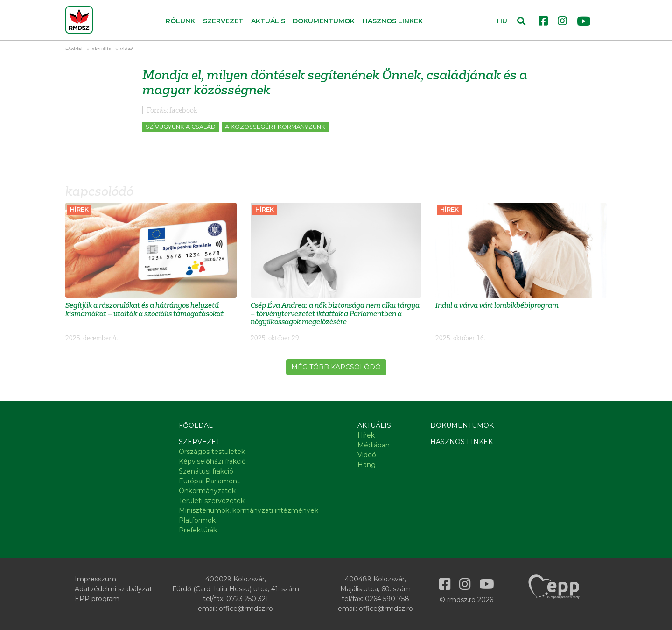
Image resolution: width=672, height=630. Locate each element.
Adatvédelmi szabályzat (113, 589)
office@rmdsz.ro (246, 609)
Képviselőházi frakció (212, 461)
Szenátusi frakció (206, 471)
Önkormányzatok (207, 491)
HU (502, 21)
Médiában (374, 445)
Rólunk (180, 21)
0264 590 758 (387, 599)
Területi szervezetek (212, 501)
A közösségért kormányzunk (275, 127)
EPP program (97, 599)
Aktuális (101, 49)
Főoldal (74, 49)
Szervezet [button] (223, 21)
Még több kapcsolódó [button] (336, 367)
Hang (367, 465)
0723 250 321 (247, 599)
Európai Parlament (209, 481)
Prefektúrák (198, 530)
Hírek (366, 435)
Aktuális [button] (268, 21)
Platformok (197, 520)
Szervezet (199, 442)
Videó (127, 49)
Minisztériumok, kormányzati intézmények (248, 510)
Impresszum (95, 579)
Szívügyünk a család (181, 127)
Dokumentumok (324, 21)
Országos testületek (212, 452)
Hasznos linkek (393, 21)
